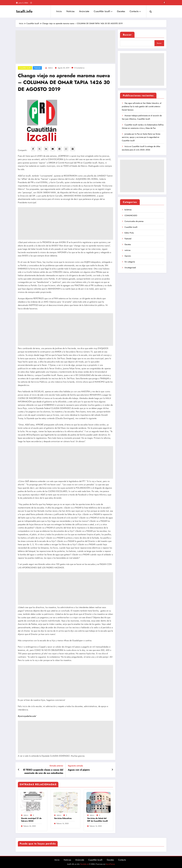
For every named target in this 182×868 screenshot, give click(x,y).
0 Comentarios (79, 68)
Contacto (135, 11)
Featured (37, 68)
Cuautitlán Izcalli (103, 11)
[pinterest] (59, 149)
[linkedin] (46, 149)
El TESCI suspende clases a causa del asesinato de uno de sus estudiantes (43, 771)
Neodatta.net (84, 864)
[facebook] (33, 149)
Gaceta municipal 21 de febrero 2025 (31, 820)
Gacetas (121, 11)
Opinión (128, 256)
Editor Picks (129, 233)
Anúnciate (84, 11)
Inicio (59, 11)
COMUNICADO (131, 215)
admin (50, 68)
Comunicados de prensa (134, 221)
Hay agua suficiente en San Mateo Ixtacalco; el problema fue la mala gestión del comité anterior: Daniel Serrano (142, 106)
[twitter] (39, 149)
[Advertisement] (65, 47)
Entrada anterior (56, 766)
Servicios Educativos (63, 818)
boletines (128, 210)
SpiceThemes (110, 864)
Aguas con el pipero (79, 770)
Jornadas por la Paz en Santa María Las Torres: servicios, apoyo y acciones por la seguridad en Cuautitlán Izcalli (141, 137)
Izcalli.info (24, 11)
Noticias (70, 11)
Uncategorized (130, 268)
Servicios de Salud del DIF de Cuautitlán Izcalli (97, 820)
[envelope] (53, 149)
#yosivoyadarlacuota (27, 716)
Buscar (127, 35)
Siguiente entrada (75, 766)
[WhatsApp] (66, 149)
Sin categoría (130, 262)
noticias (128, 250)
